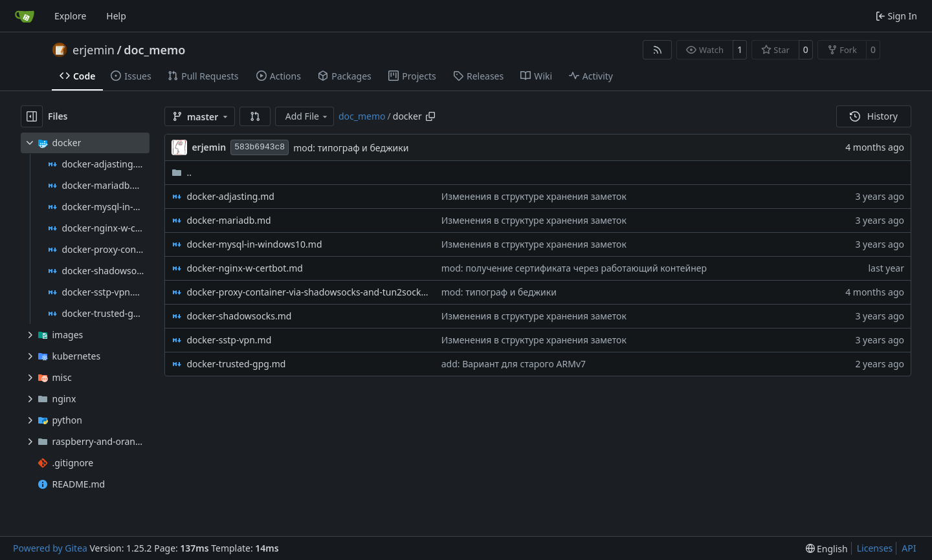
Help (116, 16)
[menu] (827, 549)
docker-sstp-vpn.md (229, 340)
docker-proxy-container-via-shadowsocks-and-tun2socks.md (307, 292)
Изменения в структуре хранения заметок (534, 196)
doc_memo (154, 50)
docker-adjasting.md (230, 196)
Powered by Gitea (50, 548)
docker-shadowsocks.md (239, 316)
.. (182, 172)
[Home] (25, 16)
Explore (70, 16)
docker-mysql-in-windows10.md (254, 244)
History (874, 116)
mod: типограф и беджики (351, 148)
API (909, 548)
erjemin (94, 50)
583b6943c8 (260, 147)
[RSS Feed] (658, 50)
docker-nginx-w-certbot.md (244, 268)
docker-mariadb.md (228, 220)
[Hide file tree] (32, 116)
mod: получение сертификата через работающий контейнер (574, 268)
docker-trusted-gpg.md (236, 364)
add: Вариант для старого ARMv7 (514, 364)
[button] (255, 116)
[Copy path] (430, 116)
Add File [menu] (307, 116)
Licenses (875, 548)
